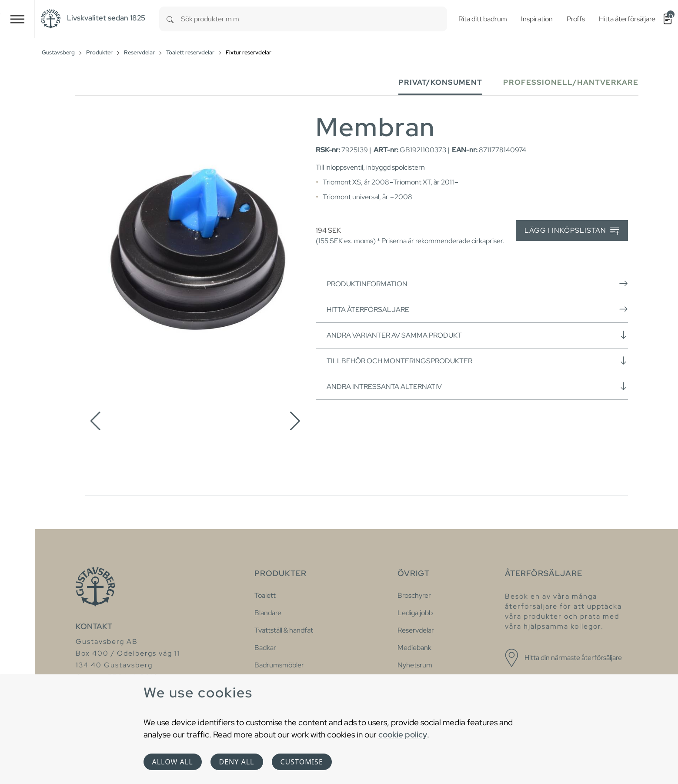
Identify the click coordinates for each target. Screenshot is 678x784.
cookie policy (403, 734)
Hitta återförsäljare (477, 309)
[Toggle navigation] (17, 19)
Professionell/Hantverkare (571, 82)
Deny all (237, 762)
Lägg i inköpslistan (572, 231)
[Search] (170, 19)
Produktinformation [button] (477, 284)
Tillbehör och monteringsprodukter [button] (477, 361)
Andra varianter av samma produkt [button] (477, 335)
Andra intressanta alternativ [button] (477, 386)
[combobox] (314, 19)
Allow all (173, 762)
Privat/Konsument (440, 82)
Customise (302, 762)
